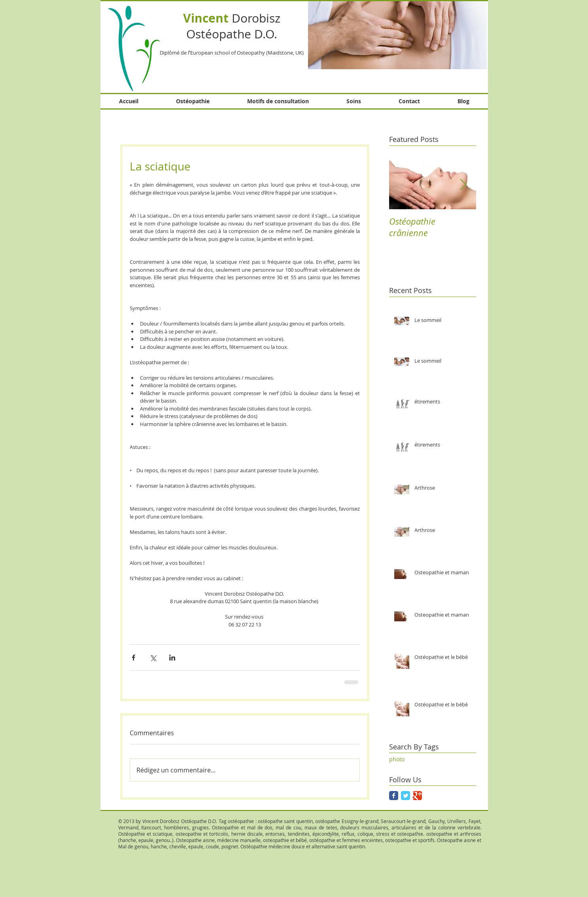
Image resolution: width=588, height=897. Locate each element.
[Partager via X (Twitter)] (153, 658)
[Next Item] (463, 185)
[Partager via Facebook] (133, 658)
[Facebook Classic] (394, 796)
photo (397, 759)
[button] (397, 35)
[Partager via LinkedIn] (172, 658)
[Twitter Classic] (406, 796)
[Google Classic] (417, 796)
